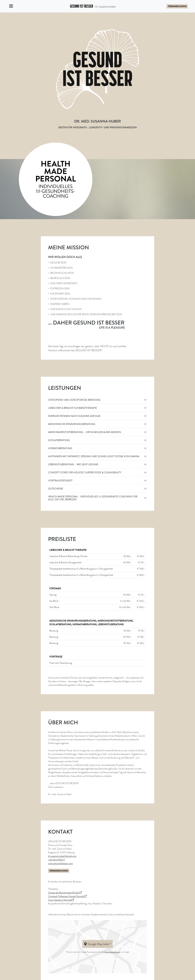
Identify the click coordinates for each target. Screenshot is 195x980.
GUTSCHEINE (56, 489)
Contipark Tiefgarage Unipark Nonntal (67, 896)
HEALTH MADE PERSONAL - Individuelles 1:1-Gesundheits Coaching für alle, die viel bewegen (93, 498)
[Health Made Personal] (56, 179)
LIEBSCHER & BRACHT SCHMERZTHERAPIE (73, 408)
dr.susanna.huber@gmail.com (62, 856)
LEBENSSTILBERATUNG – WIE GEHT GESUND (73, 464)
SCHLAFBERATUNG (59, 440)
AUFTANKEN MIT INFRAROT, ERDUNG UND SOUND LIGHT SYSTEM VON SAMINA (94, 456)
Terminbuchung (177, 6)
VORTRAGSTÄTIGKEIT (60, 481)
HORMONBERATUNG (60, 448)
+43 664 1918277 (57, 860)
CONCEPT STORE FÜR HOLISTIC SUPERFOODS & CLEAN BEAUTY (85, 472)
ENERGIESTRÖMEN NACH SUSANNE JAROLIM (74, 416)
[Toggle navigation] (11, 6)
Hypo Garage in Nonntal (61, 900)
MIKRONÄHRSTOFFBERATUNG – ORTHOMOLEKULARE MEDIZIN (85, 432)
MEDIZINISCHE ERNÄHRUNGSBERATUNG (72, 424)
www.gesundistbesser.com (60, 863)
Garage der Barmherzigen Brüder (65, 893)
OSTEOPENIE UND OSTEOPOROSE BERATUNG (74, 400)
